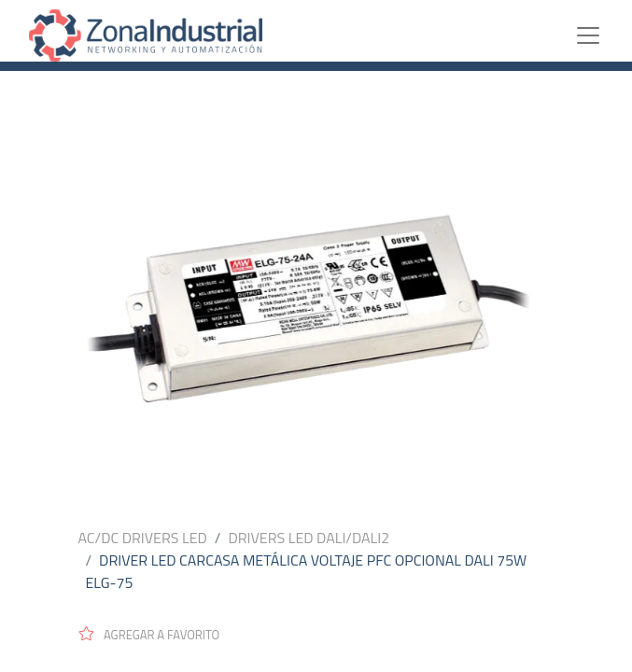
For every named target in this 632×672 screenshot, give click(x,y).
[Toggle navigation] (603, 35)
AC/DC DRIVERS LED (143, 538)
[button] (157, 634)
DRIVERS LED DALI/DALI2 (309, 538)
